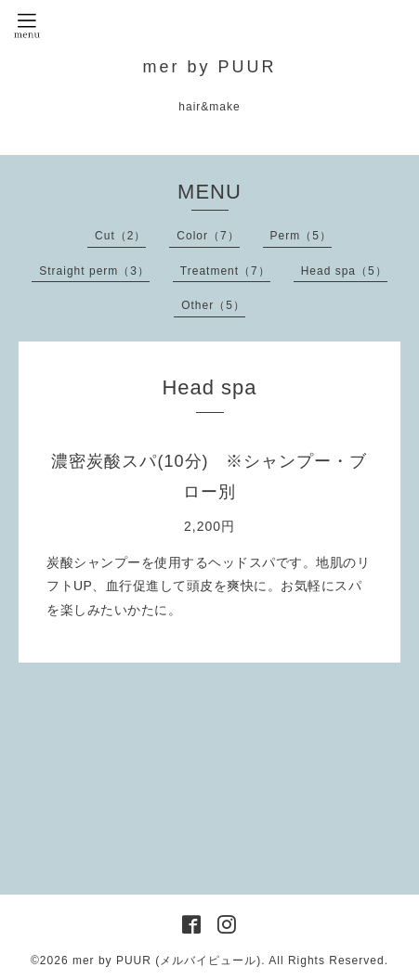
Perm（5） (301, 236)
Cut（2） (120, 236)
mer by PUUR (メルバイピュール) (167, 961)
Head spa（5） (344, 271)
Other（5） (213, 305)
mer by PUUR (209, 67)
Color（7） (208, 236)
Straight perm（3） (94, 271)
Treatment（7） (225, 271)
